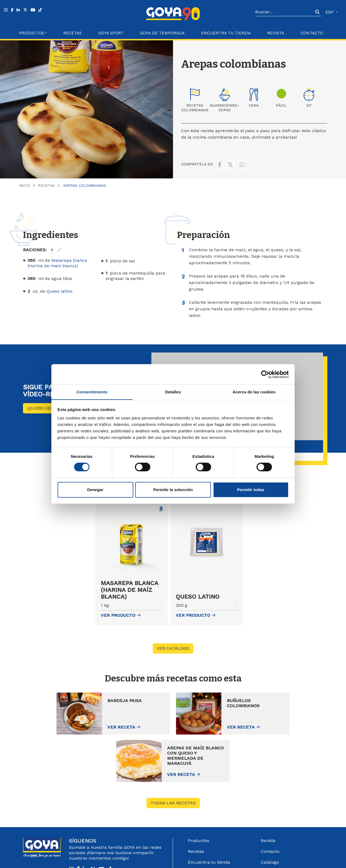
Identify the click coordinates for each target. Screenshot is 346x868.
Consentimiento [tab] (92, 392)
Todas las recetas (173, 752)
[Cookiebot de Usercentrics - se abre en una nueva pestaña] (265, 374)
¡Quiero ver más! (46, 404)
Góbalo (195, 856)
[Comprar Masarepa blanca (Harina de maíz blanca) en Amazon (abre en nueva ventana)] (161, 505)
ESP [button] (330, 12)
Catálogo (270, 811)
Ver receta (82, 723)
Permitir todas (251, 490)
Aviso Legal (213, 856)
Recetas (72, 33)
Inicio (24, 181)
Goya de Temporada (162, 33)
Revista (276, 33)
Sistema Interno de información (281, 825)
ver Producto (121, 611)
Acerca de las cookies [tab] (254, 392)
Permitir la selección (173, 490)
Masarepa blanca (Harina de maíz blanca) (57, 259)
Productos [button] (31, 33)
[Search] (284, 12)
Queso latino (59, 287)
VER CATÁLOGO (173, 644)
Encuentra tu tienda (209, 811)
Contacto (312, 33)
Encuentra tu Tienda (226, 33)
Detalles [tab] (173, 392)
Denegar (95, 490)
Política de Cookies (281, 856)
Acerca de (198, 833)
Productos (199, 790)
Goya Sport (111, 33)
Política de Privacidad (244, 856)
